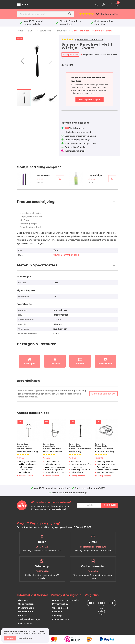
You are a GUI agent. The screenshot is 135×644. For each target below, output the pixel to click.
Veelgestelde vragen (30, 619)
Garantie (57, 612)
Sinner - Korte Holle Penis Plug (80, 450)
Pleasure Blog (26, 608)
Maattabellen (26, 612)
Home (20, 31)
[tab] (68, 203)
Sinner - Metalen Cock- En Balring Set (105, 451)
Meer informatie (25, 638)
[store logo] (67, 5)
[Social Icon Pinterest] (101, 611)
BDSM (31, 31)
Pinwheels (61, 31)
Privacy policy (60, 604)
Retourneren (25, 623)
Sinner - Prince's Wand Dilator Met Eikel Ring (53, 451)
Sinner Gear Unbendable (90, 39)
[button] (22, 61)
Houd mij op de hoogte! (90, 100)
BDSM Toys (45, 31)
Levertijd (23, 615)
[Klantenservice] (96, 5)
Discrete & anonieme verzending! (69, 493)
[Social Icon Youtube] (90, 603)
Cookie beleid (60, 608)
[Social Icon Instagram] (101, 603)
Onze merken (26, 604)
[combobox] (46, 14)
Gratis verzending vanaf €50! (90, 488)
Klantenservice (61, 619)
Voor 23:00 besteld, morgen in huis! (52, 488)
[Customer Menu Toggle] (103, 5)
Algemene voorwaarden (66, 600)
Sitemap (57, 615)
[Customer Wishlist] (110, 5)
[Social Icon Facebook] (113, 603)
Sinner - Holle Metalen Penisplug (27, 450)
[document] (25, 635)
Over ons (23, 600)
